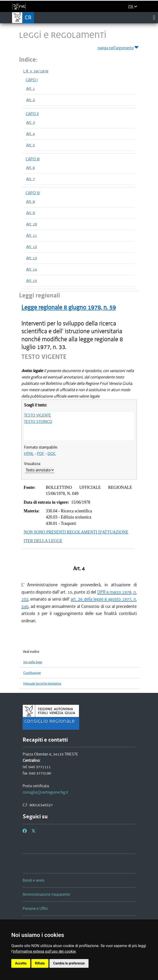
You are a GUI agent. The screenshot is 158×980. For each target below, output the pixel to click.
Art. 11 (32, 235)
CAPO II (32, 114)
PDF (41, 454)
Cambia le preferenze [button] (69, 963)
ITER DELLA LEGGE (43, 541)
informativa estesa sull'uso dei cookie (44, 951)
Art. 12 (32, 247)
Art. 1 (30, 88)
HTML (29, 454)
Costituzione (32, 673)
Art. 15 (32, 281)
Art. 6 (30, 168)
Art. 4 (30, 134)
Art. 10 (32, 224)
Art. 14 (32, 269)
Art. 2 (30, 100)
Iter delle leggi (33, 662)
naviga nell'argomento (118, 47)
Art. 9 (30, 213)
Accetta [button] (21, 963)
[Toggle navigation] (154, 17)
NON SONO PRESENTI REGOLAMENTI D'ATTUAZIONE (76, 532)
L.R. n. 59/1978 (36, 71)
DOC (52, 454)
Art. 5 (30, 145)
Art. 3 (30, 122)
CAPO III (33, 159)
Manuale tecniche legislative (42, 684)
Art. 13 (32, 258)
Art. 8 (30, 201)
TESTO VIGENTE (38, 415)
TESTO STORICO (38, 422)
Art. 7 (30, 179)
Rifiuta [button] (40, 963)
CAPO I (32, 80)
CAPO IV (33, 193)
